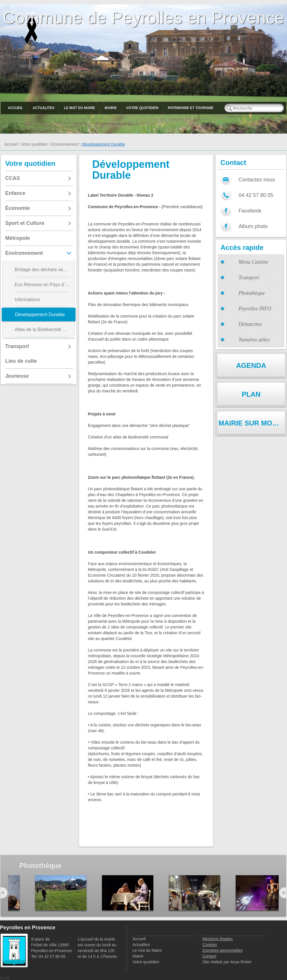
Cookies (210, 945)
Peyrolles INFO (255, 309)
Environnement (65, 144)
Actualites (44, 108)
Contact (209, 956)
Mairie (111, 108)
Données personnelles (222, 950)
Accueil (15, 108)
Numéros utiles (254, 340)
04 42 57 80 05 (256, 195)
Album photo (253, 226)
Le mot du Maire (80, 108)
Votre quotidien (142, 108)
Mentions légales (217, 939)
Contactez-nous (257, 180)
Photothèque (252, 293)
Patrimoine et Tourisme (191, 108)
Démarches (250, 324)
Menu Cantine (253, 262)
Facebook (250, 211)
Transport (249, 278)
